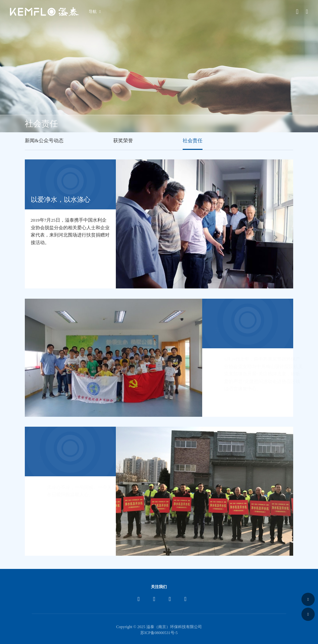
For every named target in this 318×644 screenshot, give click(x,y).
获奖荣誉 (123, 141)
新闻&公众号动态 (44, 141)
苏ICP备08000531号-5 (159, 633)
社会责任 (193, 141)
